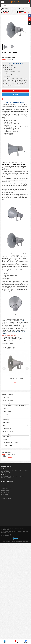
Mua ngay (15, 91)
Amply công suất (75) (8, 437)
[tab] (4, 99)
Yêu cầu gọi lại (16, 95)
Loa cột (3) (5, 409)
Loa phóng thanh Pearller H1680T (16, 379)
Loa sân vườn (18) (7, 403)
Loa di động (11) (6, 434)
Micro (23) (5, 440)
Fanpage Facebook (6, 498)
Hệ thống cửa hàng (5, 494)
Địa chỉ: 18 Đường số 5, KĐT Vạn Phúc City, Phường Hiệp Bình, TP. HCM (14, 531)
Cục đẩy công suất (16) (8, 417)
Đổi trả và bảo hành (5, 486)
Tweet (4, 56)
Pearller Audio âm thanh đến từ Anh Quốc (20, 541)
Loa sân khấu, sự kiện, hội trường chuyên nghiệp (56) (15, 406)
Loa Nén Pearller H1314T (13, 454)
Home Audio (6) (6, 426)
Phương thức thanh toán (6, 488)
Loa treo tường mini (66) (8, 400)
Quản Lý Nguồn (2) (7, 423)
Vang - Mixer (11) (7, 414)
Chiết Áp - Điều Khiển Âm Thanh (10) (11, 442)
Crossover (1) (6, 420)
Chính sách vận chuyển (6, 484)
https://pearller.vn (8, 535)
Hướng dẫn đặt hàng (5, 490)
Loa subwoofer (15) (7, 411)
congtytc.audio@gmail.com (9, 534)
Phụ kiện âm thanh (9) (8, 445)
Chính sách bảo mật (5, 492)
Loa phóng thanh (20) (8, 428)
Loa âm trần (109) (7, 397)
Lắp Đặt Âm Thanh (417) (8, 431)
